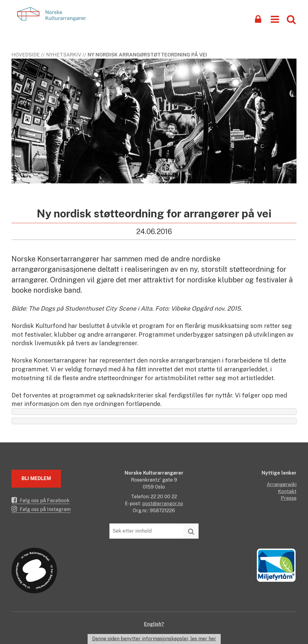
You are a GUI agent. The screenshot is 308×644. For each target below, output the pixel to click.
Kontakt (287, 491)
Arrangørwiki (282, 484)
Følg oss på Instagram (41, 509)
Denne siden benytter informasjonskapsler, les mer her (154, 639)
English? (154, 624)
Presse (289, 498)
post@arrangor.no (163, 504)
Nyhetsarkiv (64, 55)
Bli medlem (36, 478)
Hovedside (26, 55)
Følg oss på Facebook (40, 500)
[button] (275, 19)
